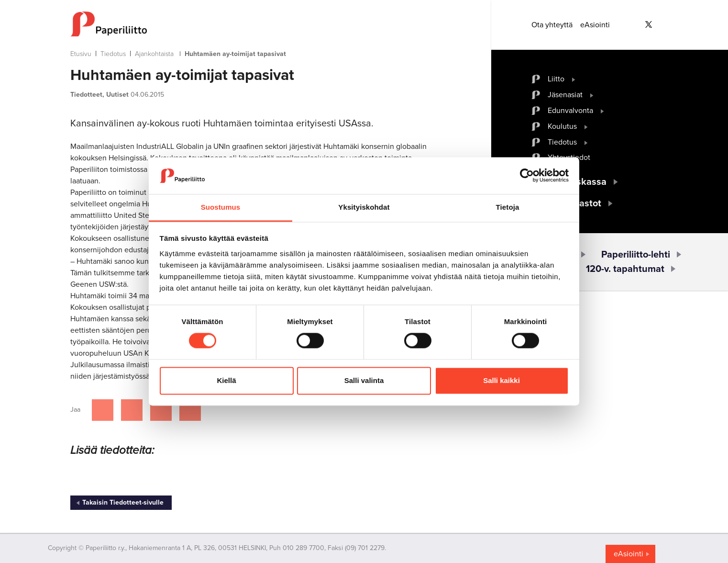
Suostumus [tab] (221, 207)
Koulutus (562, 126)
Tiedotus (113, 54)
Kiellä (226, 380)
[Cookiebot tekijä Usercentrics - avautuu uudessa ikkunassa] (527, 176)
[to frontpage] (262, 24)
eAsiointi (595, 25)
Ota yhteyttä (552, 25)
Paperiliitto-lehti (636, 255)
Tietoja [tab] (508, 207)
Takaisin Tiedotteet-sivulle (123, 502)
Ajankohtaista (154, 54)
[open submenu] (574, 79)
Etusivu (81, 54)
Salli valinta (364, 380)
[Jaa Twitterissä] (132, 410)
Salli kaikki (502, 380)
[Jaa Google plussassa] (190, 410)
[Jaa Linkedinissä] (161, 410)
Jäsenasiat (565, 95)
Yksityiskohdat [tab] (364, 207)
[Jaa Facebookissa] (103, 410)
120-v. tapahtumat (625, 269)
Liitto (556, 79)
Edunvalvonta (570, 111)
